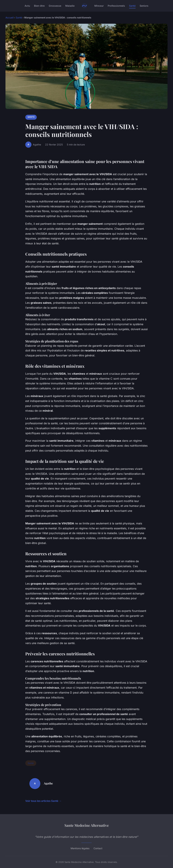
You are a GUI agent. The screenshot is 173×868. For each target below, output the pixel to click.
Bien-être (39, 6)
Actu (27, 6)
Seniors (144, 6)
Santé (132, 6)
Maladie (70, 6)
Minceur (99, 6)
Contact (98, 848)
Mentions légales (80, 848)
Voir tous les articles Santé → (43, 801)
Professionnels (116, 6)
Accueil (9, 18)
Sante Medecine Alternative (87, 825)
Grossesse (55, 6)
